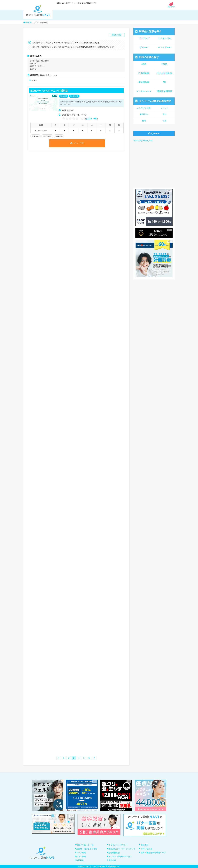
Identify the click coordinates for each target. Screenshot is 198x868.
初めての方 (171, 6)
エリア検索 (81, 853)
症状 (147, 57)
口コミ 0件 (92, 119)
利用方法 (144, 114)
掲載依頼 (145, 845)
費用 (144, 121)
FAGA (164, 64)
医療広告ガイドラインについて (122, 849)
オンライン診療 (153, 101)
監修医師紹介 (114, 853)
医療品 (148, 31)
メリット (164, 108)
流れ (164, 114)
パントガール (164, 47)
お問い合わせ (146, 849)
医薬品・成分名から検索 (87, 849)
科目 (164, 121)
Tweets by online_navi (143, 141)
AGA (144, 64)
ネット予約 (77, 143)
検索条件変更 (117, 35)
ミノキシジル (164, 38)
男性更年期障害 (164, 91)
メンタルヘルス (144, 91)
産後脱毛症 (144, 82)
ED (164, 82)
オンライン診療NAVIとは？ (120, 856)
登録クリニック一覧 (85, 845)
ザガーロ (144, 47)
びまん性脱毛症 (164, 73)
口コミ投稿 (81, 856)
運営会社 (112, 860)
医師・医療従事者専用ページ (153, 853)
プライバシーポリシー (118, 845)
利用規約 (80, 860)
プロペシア (144, 38)
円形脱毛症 (144, 73)
